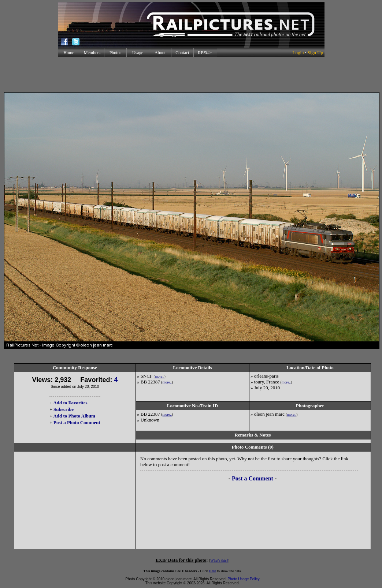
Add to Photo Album (74, 416)
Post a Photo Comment (77, 422)
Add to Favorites (70, 403)
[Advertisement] (191, 75)
